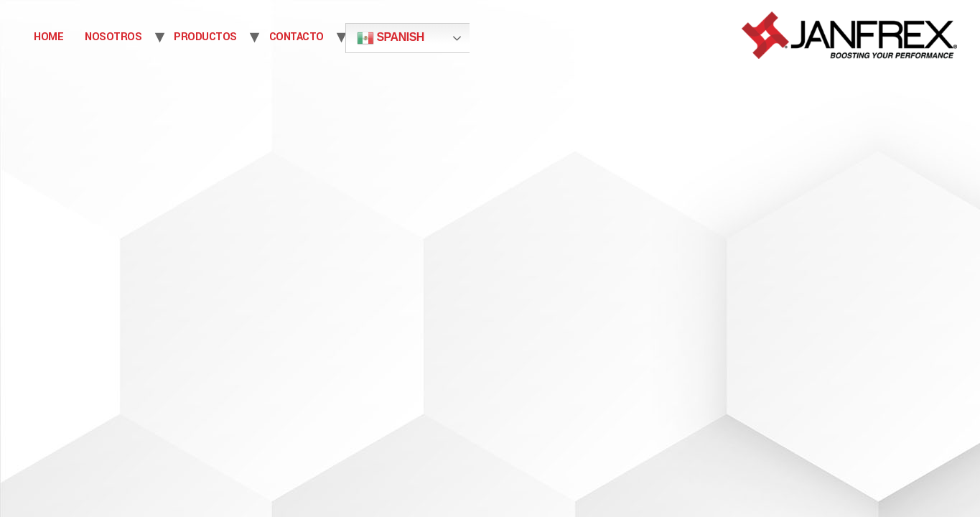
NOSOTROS (113, 37)
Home (48, 37)
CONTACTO (297, 37)
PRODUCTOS (205, 37)
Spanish (391, 38)
